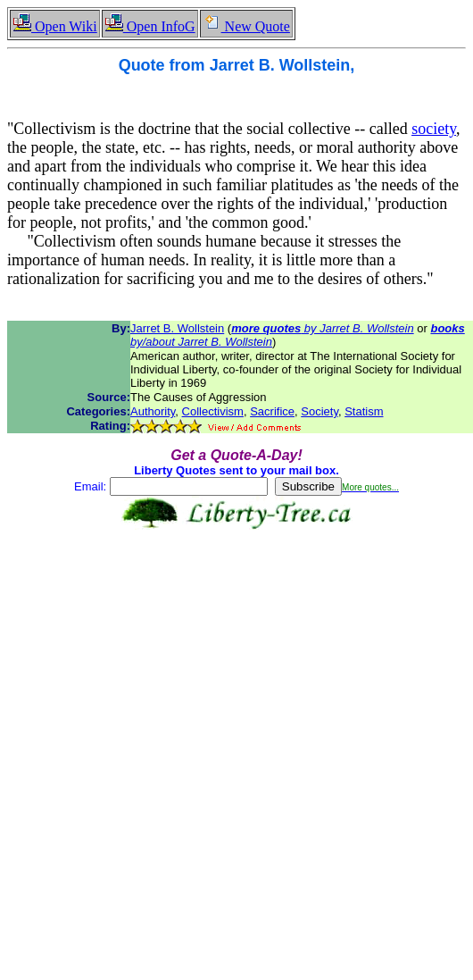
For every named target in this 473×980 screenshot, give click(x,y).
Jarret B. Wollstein (177, 328)
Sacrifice (272, 411)
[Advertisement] (233, 713)
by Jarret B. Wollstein (322, 328)
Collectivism (213, 411)
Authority (153, 411)
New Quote (246, 26)
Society (319, 411)
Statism (364, 411)
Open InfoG (150, 26)
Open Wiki (55, 26)
